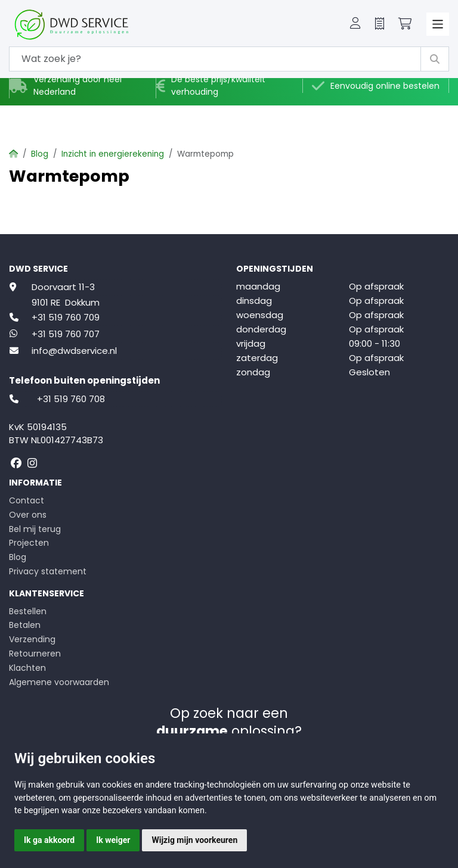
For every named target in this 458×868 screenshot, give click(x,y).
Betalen (25, 625)
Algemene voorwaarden (59, 682)
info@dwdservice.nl (74, 351)
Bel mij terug (35, 529)
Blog (40, 154)
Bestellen (28, 611)
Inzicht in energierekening (113, 154)
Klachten (27, 668)
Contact (27, 500)
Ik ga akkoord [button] (49, 840)
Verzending (32, 639)
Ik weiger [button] (113, 840)
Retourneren (35, 654)
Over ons (28, 515)
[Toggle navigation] (438, 24)
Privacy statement (48, 571)
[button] (355, 24)
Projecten (29, 543)
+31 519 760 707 (66, 334)
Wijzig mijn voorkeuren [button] (194, 840)
